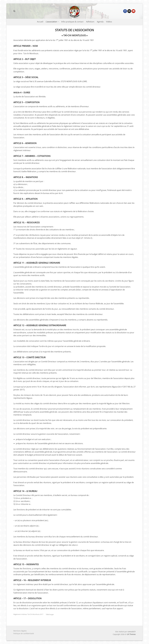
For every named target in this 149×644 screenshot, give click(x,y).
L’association (52, 22)
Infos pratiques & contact (72, 22)
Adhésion (90, 22)
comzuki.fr (132, 632)
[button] (14, 11)
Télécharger (50, 614)
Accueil (40, 22)
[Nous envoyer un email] (129, 11)
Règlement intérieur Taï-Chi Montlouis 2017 (28, 614)
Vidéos (109, 22)
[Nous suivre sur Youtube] (133, 11)
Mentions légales (20, 631)
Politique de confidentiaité (24, 633)
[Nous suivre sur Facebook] (125, 11)
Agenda (100, 22)
